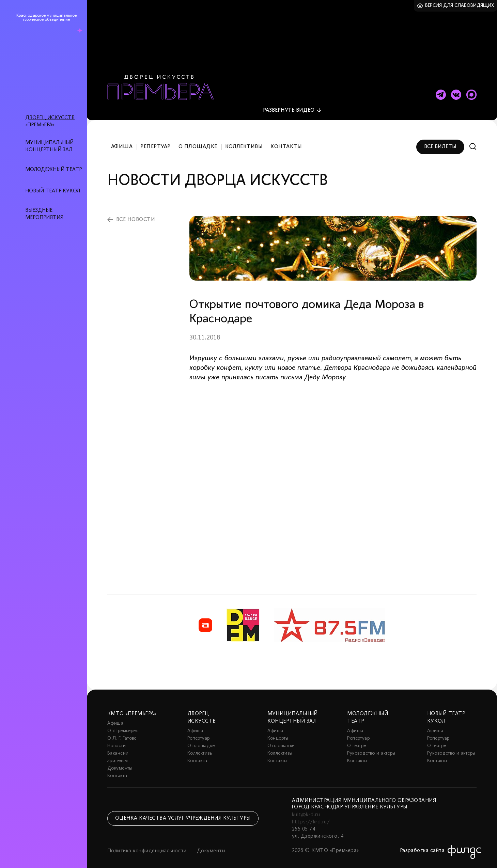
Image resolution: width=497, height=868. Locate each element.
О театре (356, 738)
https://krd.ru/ (311, 814)
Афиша (122, 139)
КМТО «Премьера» (132, 706)
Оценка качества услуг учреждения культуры (183, 810)
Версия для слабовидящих (460, 6)
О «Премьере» (123, 723)
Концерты (278, 731)
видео (289, 102)
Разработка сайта (422, 843)
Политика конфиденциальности (147, 843)
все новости (136, 212)
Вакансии (118, 746)
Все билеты (440, 139)
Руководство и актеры (371, 746)
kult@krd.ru (306, 807)
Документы (120, 761)
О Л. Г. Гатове (122, 731)
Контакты (286, 139)
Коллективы (244, 139)
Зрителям (118, 753)
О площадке (198, 139)
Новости (117, 738)
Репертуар (155, 139)
